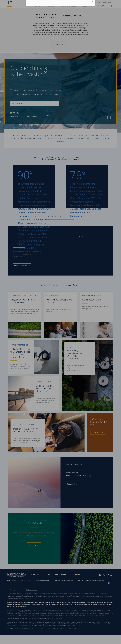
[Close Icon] (93, 2)
